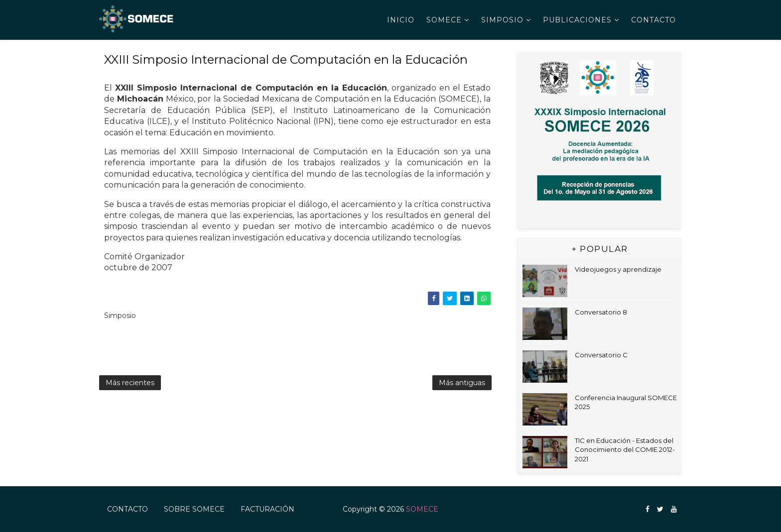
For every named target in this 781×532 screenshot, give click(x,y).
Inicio (401, 20)
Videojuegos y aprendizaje (618, 269)
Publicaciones (577, 20)
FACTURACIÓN (267, 509)
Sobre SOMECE (194, 509)
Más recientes (130, 383)
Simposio (502, 20)
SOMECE (444, 20)
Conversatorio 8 (601, 312)
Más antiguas (462, 383)
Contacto (653, 20)
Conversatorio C (601, 355)
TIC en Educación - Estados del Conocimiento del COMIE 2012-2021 (625, 449)
